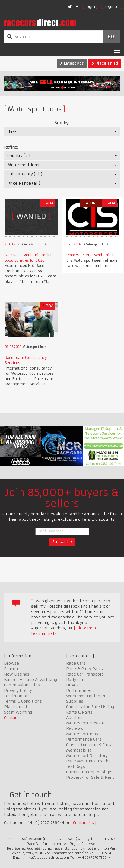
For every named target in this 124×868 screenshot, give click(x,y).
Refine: (11, 147)
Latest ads (72, 63)
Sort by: (62, 123)
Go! (111, 37)
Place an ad (105, 63)
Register (112, 7)
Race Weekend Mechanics (90, 255)
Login (90, 7)
